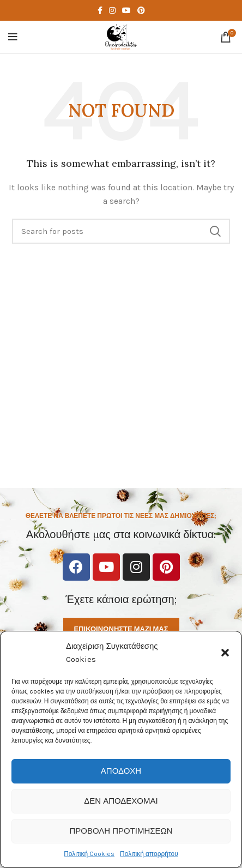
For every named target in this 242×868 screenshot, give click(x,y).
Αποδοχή (121, 771)
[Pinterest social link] (141, 10)
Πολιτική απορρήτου (149, 854)
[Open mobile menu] (13, 37)
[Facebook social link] (100, 10)
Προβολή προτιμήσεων (121, 831)
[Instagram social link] (112, 10)
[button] (225, 653)
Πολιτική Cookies (89, 854)
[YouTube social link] (126, 10)
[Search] (121, 231)
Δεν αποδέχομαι (121, 801)
